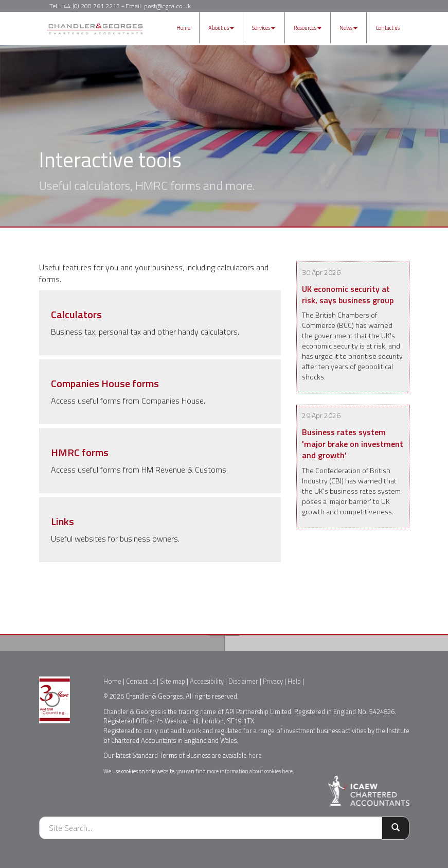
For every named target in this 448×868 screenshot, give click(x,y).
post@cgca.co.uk (167, 6)
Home (183, 28)
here (255, 755)
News (348, 28)
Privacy (273, 681)
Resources (308, 28)
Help (294, 681)
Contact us (388, 28)
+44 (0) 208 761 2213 (90, 6)
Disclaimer (243, 681)
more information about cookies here (250, 771)
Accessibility (207, 681)
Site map (173, 681)
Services (264, 28)
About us (221, 28)
